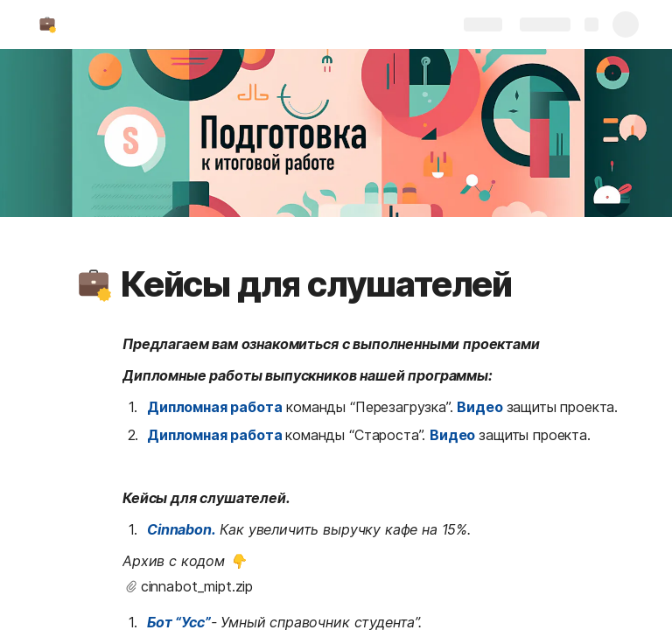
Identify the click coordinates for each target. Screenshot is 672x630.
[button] (94, 284)
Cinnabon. (182, 529)
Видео (479, 407)
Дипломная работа (214, 407)
